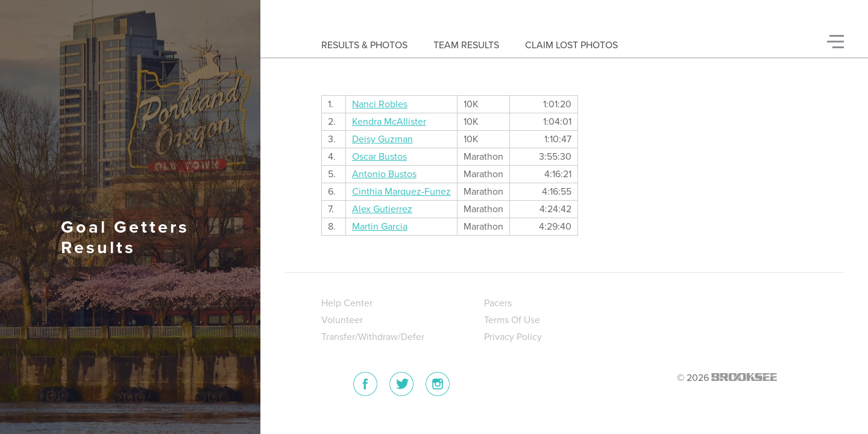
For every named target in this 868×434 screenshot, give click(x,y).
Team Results (466, 45)
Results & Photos (364, 45)
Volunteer (342, 320)
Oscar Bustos (379, 157)
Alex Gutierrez (382, 209)
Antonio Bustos (384, 174)
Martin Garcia (380, 227)
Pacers (498, 303)
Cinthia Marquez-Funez (401, 192)
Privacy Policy (513, 337)
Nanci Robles (380, 104)
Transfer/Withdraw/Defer (373, 337)
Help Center (347, 303)
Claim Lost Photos (571, 45)
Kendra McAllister (389, 122)
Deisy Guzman (382, 139)
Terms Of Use (512, 320)
